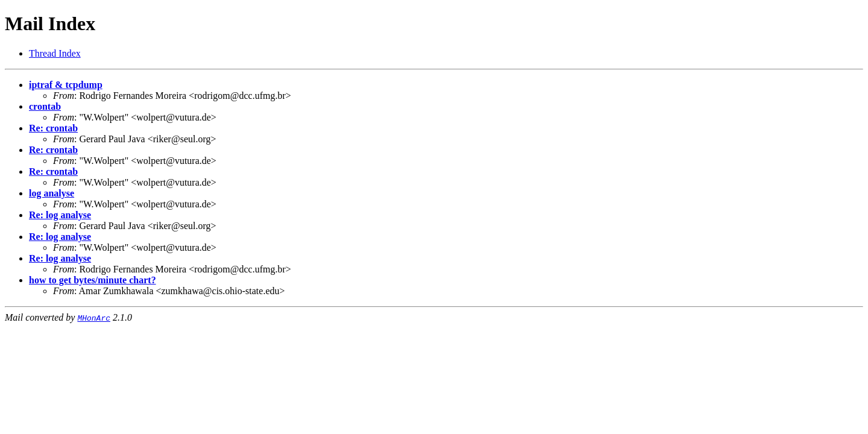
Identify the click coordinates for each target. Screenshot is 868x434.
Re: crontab (53, 128)
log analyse (52, 193)
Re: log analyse (60, 215)
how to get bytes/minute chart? (93, 280)
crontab (45, 106)
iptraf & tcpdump (66, 85)
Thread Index (55, 53)
